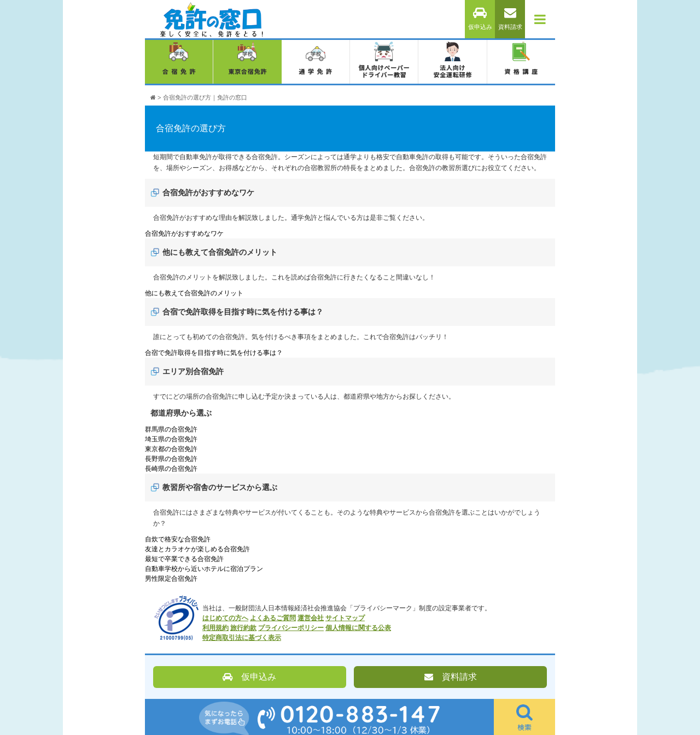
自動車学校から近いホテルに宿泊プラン (204, 569)
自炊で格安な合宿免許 (178, 539)
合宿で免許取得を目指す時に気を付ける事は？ (214, 353)
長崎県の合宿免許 (171, 469)
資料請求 (510, 19)
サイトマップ (345, 618)
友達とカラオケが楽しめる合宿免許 (197, 549)
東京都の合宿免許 (171, 449)
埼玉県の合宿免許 (171, 439)
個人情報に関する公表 (358, 628)
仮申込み (480, 19)
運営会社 (311, 618)
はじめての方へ (225, 618)
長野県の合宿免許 (171, 459)
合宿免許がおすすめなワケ (184, 234)
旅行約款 (243, 628)
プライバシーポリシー (291, 628)
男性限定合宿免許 (171, 579)
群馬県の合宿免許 (171, 429)
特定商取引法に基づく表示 (242, 638)
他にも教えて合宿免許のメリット (194, 293)
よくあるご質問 (273, 618)
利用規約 (215, 628)
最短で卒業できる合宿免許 (184, 559)
